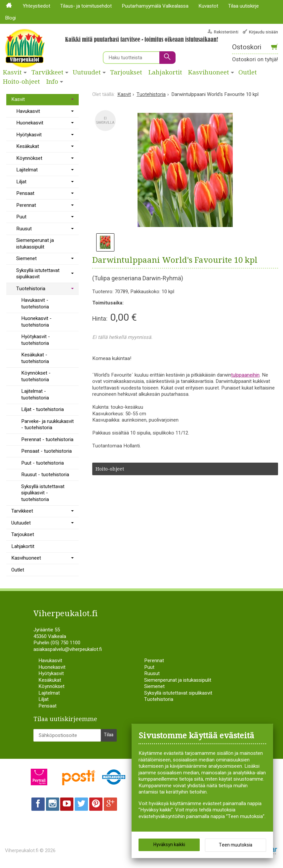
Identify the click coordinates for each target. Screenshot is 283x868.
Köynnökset (29, 158)
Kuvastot (208, 6)
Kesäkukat (28, 146)
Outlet (18, 570)
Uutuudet (87, 72)
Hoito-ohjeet (21, 82)
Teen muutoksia (236, 845)
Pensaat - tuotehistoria (46, 451)
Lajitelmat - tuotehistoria (35, 394)
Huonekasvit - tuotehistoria (36, 322)
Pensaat (25, 193)
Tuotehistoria (31, 289)
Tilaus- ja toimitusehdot (86, 6)
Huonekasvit (30, 123)
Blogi (10, 18)
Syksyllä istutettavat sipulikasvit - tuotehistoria (43, 493)
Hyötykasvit (29, 135)
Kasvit (12, 72)
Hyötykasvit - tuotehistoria (36, 340)
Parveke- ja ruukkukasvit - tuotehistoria (47, 425)
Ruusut (24, 229)
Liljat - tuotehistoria (42, 409)
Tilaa (109, 735)
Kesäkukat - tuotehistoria (35, 358)
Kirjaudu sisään (263, 32)
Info (52, 82)
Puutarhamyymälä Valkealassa (155, 6)
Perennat (26, 205)
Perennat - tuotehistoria (47, 439)
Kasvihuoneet (209, 72)
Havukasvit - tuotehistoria (35, 303)
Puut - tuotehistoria (42, 463)
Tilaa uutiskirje (243, 6)
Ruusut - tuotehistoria (45, 475)
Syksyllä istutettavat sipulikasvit (38, 274)
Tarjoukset (126, 72)
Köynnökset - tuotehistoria (36, 376)
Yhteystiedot (37, 6)
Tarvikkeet (47, 72)
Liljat (21, 182)
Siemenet (26, 258)
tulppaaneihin (245, 375)
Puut (21, 217)
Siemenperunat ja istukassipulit (35, 244)
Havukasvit (28, 111)
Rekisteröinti (226, 32)
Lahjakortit (165, 72)
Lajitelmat (27, 170)
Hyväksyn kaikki (169, 845)
